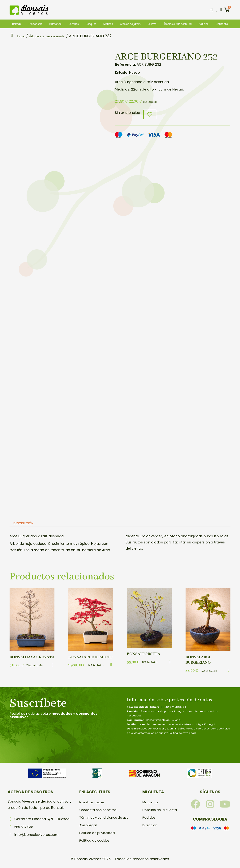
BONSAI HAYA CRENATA (23, 661)
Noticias (204, 24)
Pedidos (149, 818)
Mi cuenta (151, 803)
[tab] (25, 524)
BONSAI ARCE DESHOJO (82, 661)
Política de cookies (95, 841)
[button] (211, 10)
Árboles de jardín (130, 24)
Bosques (91, 24)
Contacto (222, 24)
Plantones (55, 24)
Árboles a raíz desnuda (178, 24)
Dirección (150, 826)
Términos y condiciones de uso (106, 818)
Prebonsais (35, 24)
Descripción (25, 524)
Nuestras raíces (93, 803)
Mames (108, 24)
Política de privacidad (98, 833)
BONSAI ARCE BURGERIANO (199, 661)
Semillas (74, 24)
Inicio (23, 36)
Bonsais (17, 24)
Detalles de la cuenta (160, 810)
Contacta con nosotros (99, 810)
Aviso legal (88, 826)
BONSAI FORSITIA (144, 655)
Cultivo (152, 24)
